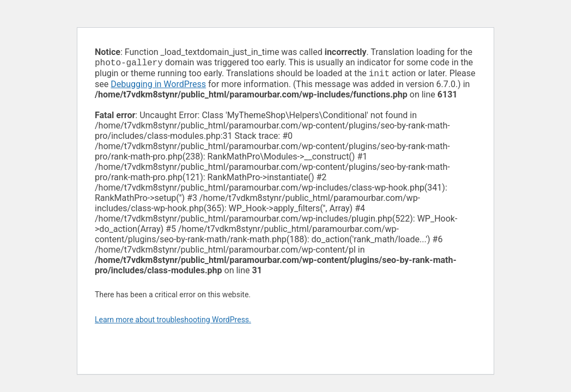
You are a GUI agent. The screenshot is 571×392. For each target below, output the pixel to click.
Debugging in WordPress (158, 86)
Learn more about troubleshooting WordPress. (173, 322)
